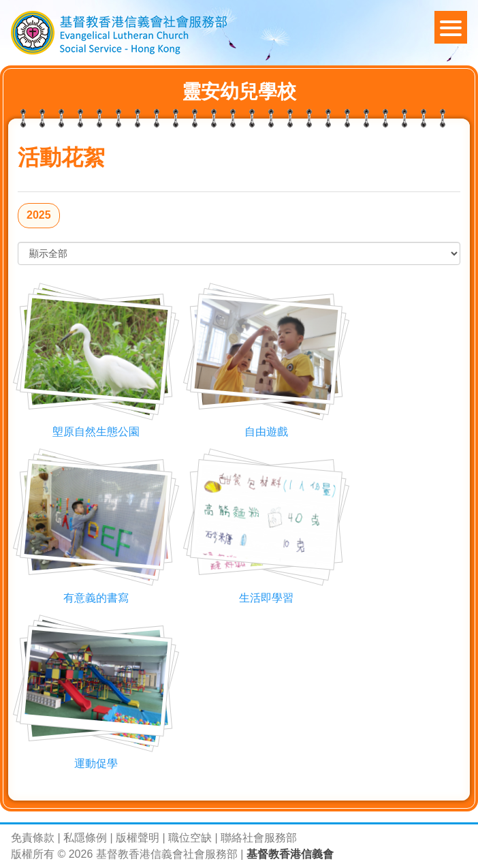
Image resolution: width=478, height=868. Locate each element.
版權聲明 (138, 838)
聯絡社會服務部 (259, 838)
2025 (39, 215)
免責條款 (33, 838)
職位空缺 (190, 838)
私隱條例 (85, 838)
